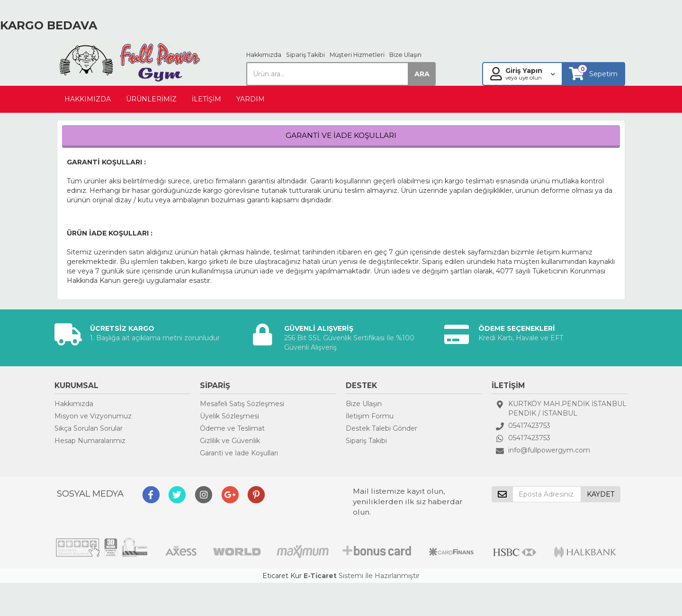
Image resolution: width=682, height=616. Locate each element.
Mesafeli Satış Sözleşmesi (242, 404)
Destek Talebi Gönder (381, 428)
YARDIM (251, 99)
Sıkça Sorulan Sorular (89, 428)
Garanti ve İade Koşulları (239, 453)
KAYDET (601, 494)
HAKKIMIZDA (88, 99)
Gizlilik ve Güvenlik (230, 441)
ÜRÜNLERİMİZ (151, 99)
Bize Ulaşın (405, 55)
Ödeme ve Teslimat (232, 428)
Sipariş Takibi (305, 55)
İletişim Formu (370, 416)
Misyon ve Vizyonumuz (93, 416)
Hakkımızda (264, 55)
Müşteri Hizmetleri (357, 55)
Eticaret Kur (282, 576)
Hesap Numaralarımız (90, 441)
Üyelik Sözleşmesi (229, 416)
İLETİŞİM (206, 99)
